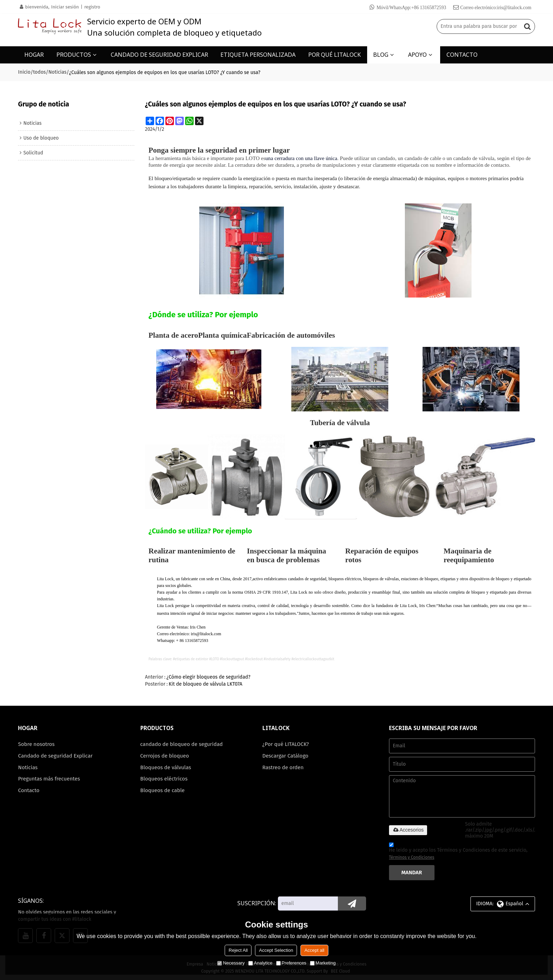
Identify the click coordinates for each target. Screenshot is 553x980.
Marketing (323, 963)
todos (39, 72)
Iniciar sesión (65, 7)
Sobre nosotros (36, 744)
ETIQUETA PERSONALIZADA (258, 55)
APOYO (417, 55)
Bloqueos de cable (163, 790)
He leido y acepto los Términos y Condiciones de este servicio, (458, 852)
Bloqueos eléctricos (164, 779)
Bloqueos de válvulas (166, 767)
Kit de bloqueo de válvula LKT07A (205, 684)
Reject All (238, 950)
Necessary (231, 963)
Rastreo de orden (283, 767)
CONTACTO (462, 55)
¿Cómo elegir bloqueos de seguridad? (208, 677)
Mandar (412, 872)
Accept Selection (276, 950)
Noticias (57, 72)
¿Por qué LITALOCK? (286, 744)
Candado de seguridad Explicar (55, 756)
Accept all (314, 950)
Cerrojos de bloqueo (165, 756)
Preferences (291, 963)
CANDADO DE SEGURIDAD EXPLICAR (159, 55)
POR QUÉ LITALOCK (335, 55)
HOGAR (34, 55)
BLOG (381, 55)
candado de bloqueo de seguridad (182, 744)
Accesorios (408, 830)
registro (92, 7)
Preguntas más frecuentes (49, 779)
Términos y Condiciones (412, 857)
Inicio (24, 72)
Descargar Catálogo (285, 756)
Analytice (260, 963)
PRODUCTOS (74, 55)
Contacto (29, 790)
